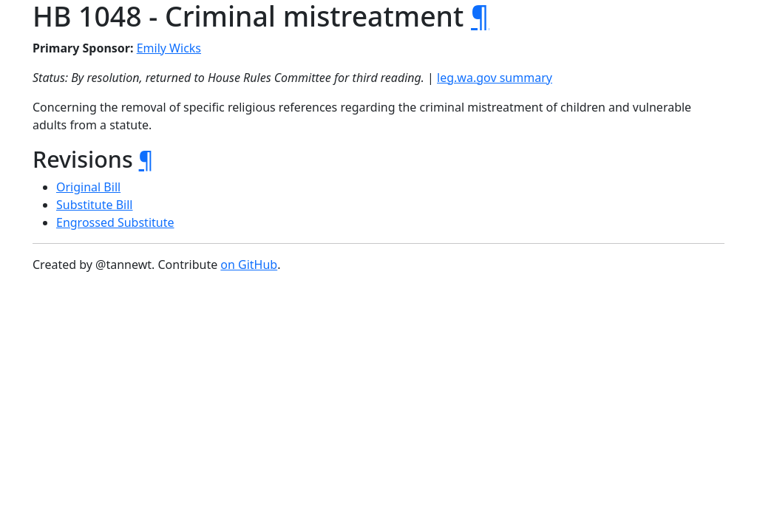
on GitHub (249, 265)
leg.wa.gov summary (495, 78)
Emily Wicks (169, 48)
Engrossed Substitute (115, 222)
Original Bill (88, 187)
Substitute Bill (95, 205)
